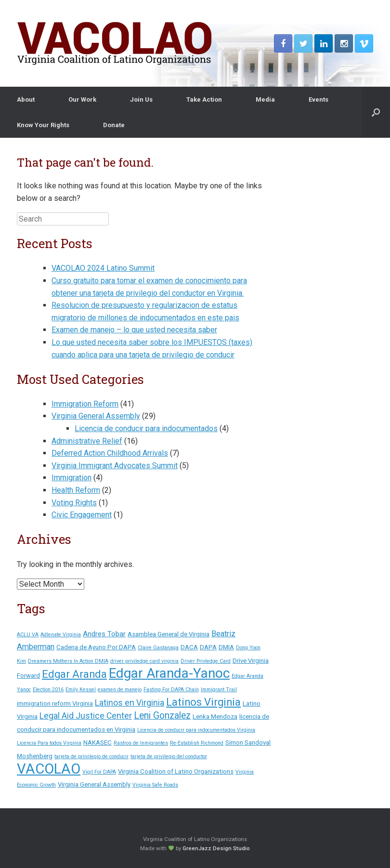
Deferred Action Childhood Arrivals (110, 453)
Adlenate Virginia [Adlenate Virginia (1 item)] (61, 635)
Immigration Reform (85, 404)
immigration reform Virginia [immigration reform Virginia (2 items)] (55, 704)
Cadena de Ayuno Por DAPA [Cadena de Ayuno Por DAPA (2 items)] (96, 647)
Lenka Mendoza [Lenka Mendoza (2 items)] (215, 717)
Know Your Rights (43, 125)
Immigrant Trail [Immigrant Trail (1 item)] (219, 690)
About (26, 99)
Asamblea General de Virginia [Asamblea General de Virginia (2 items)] (169, 634)
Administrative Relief (87, 441)
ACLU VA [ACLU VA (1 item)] (28, 635)
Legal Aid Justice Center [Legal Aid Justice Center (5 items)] (86, 716)
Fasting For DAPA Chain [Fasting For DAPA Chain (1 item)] (171, 690)
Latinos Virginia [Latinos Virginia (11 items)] (203, 702)
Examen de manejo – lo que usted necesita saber (134, 330)
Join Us (141, 99)
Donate (114, 125)
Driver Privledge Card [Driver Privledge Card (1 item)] (206, 661)
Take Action (204, 99)
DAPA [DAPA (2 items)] (208, 647)
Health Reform (76, 490)
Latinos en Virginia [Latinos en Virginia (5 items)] (130, 703)
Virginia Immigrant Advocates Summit (115, 466)
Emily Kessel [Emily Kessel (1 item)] (81, 690)
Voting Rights (74, 503)
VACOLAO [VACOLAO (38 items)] (49, 769)
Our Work (82, 99)
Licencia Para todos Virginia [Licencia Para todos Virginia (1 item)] (49, 743)
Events (318, 99)
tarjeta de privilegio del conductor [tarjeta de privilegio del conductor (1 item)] (169, 756)
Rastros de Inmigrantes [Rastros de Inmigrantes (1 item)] (141, 743)
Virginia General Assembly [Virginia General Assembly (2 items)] (94, 784)
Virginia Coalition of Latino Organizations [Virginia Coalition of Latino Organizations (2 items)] (176, 771)
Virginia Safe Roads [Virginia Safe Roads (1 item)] (155, 785)
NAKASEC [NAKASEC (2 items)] (97, 743)
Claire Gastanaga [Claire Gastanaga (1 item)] (158, 648)
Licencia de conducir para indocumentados (146, 428)
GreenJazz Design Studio (216, 848)
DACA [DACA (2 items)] (189, 647)
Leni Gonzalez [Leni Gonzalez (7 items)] (162, 716)
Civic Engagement (82, 515)
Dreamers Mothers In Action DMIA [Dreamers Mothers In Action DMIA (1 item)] (68, 661)
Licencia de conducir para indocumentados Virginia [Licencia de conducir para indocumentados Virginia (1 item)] (196, 730)
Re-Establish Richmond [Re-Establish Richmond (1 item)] (197, 743)
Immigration (71, 478)
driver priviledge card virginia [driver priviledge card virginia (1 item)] (144, 661)
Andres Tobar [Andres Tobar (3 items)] (104, 634)
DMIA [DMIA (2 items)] (226, 647)
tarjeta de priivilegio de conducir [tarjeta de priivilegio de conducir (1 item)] (91, 756)
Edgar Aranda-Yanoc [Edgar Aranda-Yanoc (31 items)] (169, 673)
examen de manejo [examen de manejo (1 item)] (120, 690)
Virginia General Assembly (96, 416)
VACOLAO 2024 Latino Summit (103, 268)
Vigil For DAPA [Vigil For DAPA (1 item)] (99, 772)
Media (265, 99)
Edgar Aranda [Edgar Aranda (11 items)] (74, 674)
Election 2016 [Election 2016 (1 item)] (48, 690)
